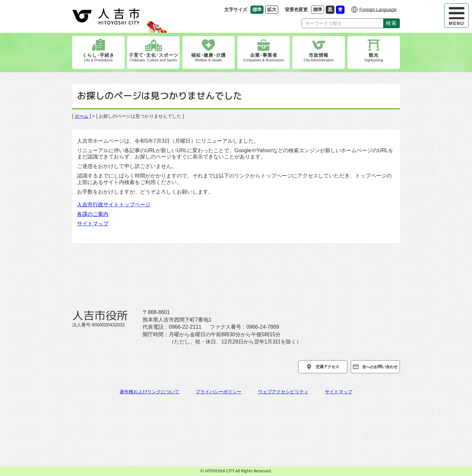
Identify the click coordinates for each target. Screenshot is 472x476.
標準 (319, 9)
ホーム (82, 116)
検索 (392, 23)
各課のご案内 (93, 214)
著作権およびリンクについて (149, 392)
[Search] (343, 23)
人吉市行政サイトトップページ (114, 205)
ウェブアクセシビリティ (283, 392)
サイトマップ (93, 224)
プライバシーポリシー (219, 392)
